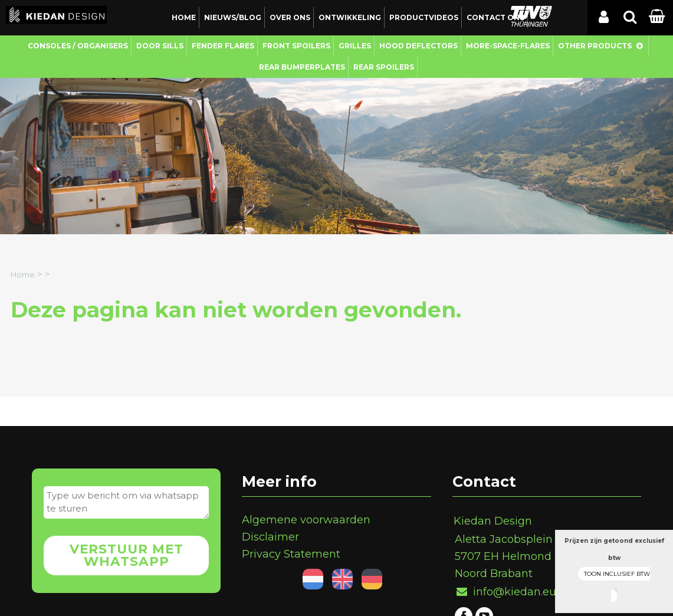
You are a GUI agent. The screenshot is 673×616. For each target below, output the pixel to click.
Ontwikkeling (350, 17)
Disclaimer (270, 537)
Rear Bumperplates (302, 67)
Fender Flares (223, 46)
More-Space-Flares (508, 46)
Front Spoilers (296, 46)
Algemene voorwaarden (306, 520)
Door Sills (160, 46)
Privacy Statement (291, 554)
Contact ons (495, 17)
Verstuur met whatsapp (127, 555)
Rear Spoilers (384, 67)
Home (184, 17)
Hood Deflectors (418, 46)
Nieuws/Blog (233, 17)
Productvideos (424, 17)
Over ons (290, 17)
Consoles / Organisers (78, 46)
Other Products (595, 46)
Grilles (355, 46)
